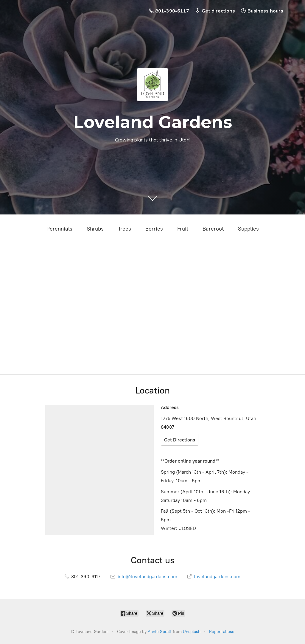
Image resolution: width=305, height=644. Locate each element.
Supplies (248, 229)
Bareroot (213, 229)
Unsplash (192, 632)
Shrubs (95, 229)
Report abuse (222, 632)
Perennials (59, 229)
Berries (154, 229)
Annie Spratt (160, 632)
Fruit (183, 229)
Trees (125, 229)
